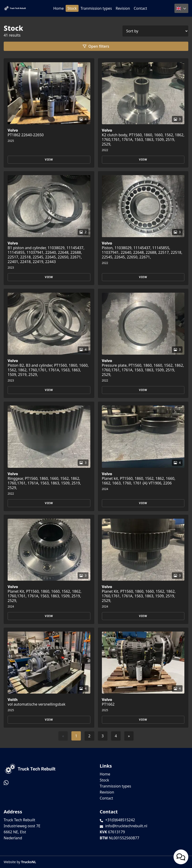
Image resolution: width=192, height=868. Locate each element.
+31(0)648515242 (120, 820)
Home (58, 8)
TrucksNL (29, 862)
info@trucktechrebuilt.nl (126, 826)
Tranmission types (96, 8)
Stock (72, 8)
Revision (123, 8)
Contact (140, 8)
